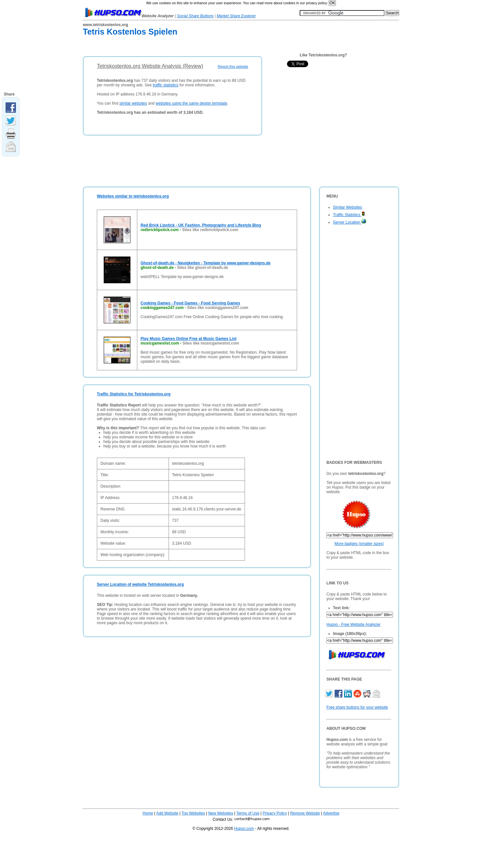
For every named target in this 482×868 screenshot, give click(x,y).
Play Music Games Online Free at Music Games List (188, 339)
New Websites (220, 813)
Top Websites (193, 813)
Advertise (331, 813)
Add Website (167, 813)
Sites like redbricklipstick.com (210, 230)
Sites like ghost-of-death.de (203, 268)
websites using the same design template (191, 103)
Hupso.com (244, 829)
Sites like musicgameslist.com (211, 343)
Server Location (350, 222)
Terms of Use (248, 813)
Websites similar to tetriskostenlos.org (133, 196)
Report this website (233, 66)
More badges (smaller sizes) (359, 544)
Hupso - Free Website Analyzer (354, 625)
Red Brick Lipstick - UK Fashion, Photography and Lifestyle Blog (201, 225)
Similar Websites (347, 207)
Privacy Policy (275, 813)
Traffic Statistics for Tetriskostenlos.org (134, 394)
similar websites (133, 103)
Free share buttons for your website (357, 707)
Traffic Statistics (349, 215)
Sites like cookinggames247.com (218, 308)
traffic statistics (165, 85)
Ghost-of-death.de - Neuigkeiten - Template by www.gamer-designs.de (206, 263)
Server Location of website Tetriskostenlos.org (140, 584)
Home (148, 813)
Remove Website (305, 813)
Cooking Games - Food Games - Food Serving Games (190, 303)
